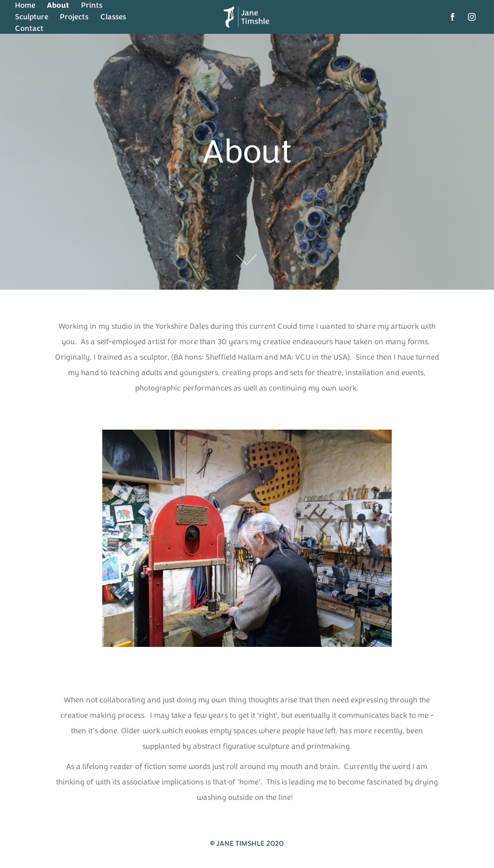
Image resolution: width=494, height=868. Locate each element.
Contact (29, 28)
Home (25, 5)
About (58, 5)
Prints (92, 5)
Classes (113, 17)
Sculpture (32, 17)
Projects (74, 17)
